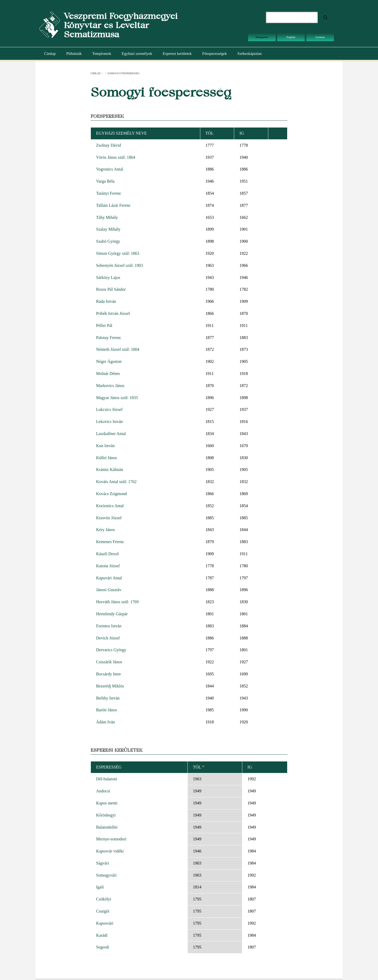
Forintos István (109, 626)
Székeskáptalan (249, 54)
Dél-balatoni (107, 779)
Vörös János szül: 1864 (116, 157)
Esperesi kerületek (177, 54)
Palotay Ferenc (109, 338)
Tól (199, 767)
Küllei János (107, 458)
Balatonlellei (107, 827)
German (320, 37)
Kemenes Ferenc (110, 542)
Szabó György (108, 241)
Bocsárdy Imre (109, 674)
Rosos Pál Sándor (111, 289)
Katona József (108, 566)
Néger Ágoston (109, 361)
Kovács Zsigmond (111, 494)
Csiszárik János (109, 662)
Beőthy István (108, 698)
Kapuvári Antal (109, 578)
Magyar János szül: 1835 (117, 398)
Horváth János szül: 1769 (117, 602)
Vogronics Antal (110, 169)
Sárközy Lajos (108, 277)
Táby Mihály (107, 217)
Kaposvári (105, 923)
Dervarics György (111, 650)
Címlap (50, 54)
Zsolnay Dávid (109, 145)
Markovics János (110, 386)
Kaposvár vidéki (110, 851)
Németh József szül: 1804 (118, 349)
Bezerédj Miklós (110, 686)
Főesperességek (214, 54)
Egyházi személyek (137, 54)
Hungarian (262, 37)
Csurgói (103, 911)
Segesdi (103, 947)
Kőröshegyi (106, 815)
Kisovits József (109, 518)
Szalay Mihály (108, 229)
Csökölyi (104, 899)
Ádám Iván (106, 722)
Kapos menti (107, 803)
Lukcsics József (109, 409)
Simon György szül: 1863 (118, 253)
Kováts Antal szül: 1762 (116, 482)
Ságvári (103, 863)
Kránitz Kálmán (110, 470)
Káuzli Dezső (107, 554)
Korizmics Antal (110, 506)
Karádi (102, 935)
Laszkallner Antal (111, 434)
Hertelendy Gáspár (112, 614)
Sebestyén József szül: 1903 (120, 265)
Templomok (102, 54)
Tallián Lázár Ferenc (113, 205)
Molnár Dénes (108, 374)
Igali (100, 887)
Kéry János (106, 530)
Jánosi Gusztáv (109, 590)
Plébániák (74, 54)
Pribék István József (113, 313)
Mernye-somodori (111, 839)
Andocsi (103, 791)
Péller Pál (104, 325)
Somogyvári (106, 875)
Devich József (108, 638)
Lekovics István (109, 422)
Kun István (105, 446)
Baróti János (107, 710)
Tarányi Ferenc (109, 193)
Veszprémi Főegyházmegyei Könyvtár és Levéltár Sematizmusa (121, 25)
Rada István (106, 301)
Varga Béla (105, 181)
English (291, 37)
